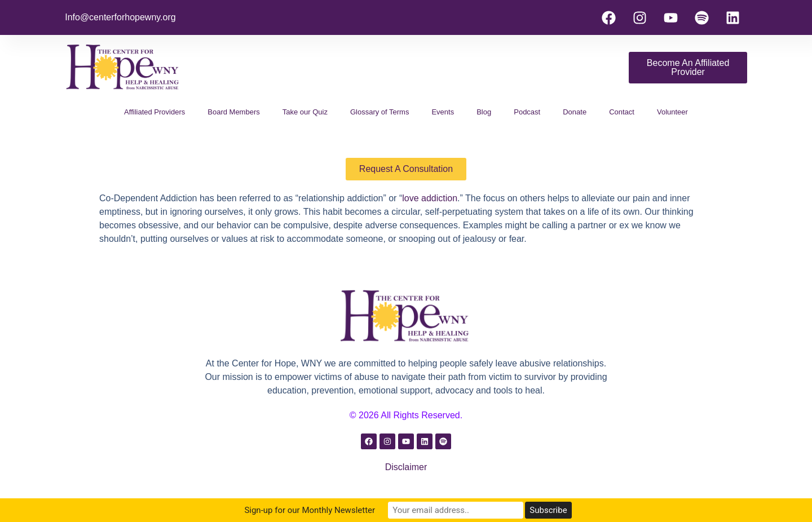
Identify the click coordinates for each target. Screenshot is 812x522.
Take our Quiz (305, 112)
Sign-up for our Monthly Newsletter (310, 510)
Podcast (527, 112)
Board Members (233, 112)
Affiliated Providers (155, 112)
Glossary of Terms (380, 112)
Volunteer (672, 112)
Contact (622, 112)
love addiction (430, 198)
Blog (484, 112)
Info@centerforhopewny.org (120, 17)
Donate (575, 112)
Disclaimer (406, 467)
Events (443, 112)
